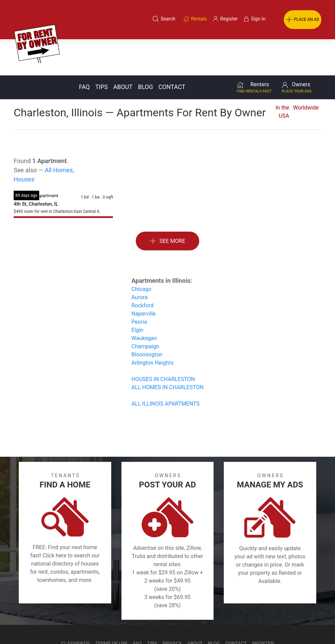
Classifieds (75, 608)
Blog (145, 51)
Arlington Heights (152, 327)
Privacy (172, 608)
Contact (172, 51)
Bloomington (147, 318)
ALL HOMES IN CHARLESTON (167, 351)
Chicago (141, 253)
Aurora (139, 261)
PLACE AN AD (303, 20)
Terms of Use (111, 608)
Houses (24, 143)
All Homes (59, 134)
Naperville (143, 277)
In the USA (282, 76)
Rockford (142, 269)
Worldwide (306, 71)
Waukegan (144, 302)
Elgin (137, 294)
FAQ (84, 51)
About (123, 51)
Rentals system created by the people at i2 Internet (233, 625)
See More (167, 205)
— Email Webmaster (309, 625)
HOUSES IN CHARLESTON (163, 343)
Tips (101, 51)
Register (263, 608)
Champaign (145, 310)
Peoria (139, 286)
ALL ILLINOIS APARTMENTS (165, 368)
